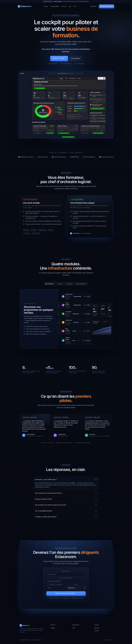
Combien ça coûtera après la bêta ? (66, 518)
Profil (76, 586)
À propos (97, 628)
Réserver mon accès (107, 6)
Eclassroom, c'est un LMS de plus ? (66, 481)
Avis (70, 6)
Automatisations (81, 285)
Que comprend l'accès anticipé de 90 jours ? (66, 494)
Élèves (60, 285)
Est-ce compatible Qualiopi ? (66, 512)
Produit (46, 6)
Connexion (93, 6)
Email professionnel (66, 579)
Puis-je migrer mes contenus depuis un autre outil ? (66, 506)
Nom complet (66, 572)
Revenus (69, 285)
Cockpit (53, 628)
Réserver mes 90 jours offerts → (66, 595)
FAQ (75, 6)
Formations (50, 285)
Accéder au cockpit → (59, 58)
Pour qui (64, 6)
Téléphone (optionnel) (56, 586)
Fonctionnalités (55, 6)
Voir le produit (75, 58)
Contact (97, 631)
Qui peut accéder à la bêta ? (66, 500)
